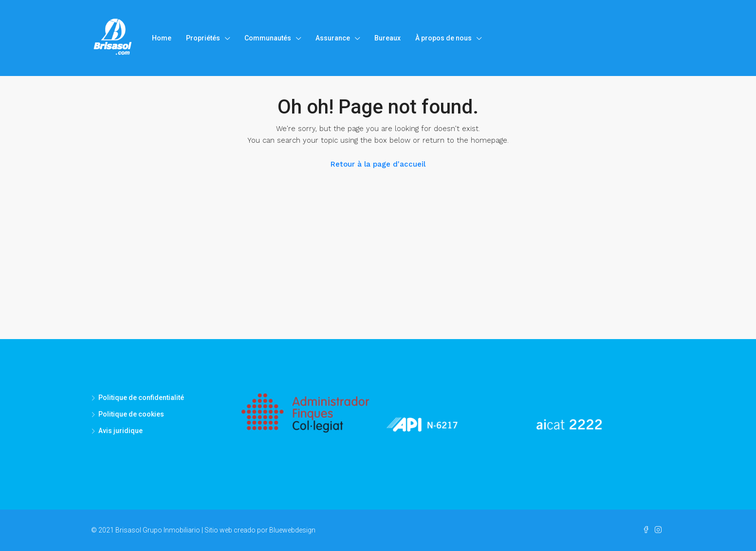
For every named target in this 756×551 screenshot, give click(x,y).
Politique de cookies (131, 414)
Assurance (333, 38)
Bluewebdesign (292, 530)
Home (162, 38)
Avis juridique (120, 431)
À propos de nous (443, 38)
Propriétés (203, 38)
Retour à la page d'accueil (378, 164)
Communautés (268, 38)
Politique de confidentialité (141, 398)
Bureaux (387, 38)
